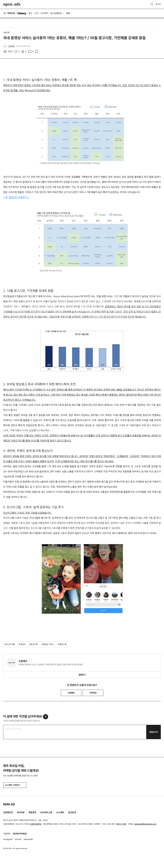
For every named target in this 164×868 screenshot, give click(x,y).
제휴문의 (32, 812)
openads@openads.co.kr (145, 824)
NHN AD (9, 804)
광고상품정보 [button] (56, 13)
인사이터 (44, 13)
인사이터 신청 (46, 812)
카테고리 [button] (9, 13)
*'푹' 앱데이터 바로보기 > (16, 197)
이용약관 (7, 834)
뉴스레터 (60, 812)
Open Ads (12, 4)
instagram (8, 839)
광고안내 (72, 812)
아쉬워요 (93, 693)
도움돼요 (71, 693)
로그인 (158, 4)
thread (18, 839)
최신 (30, 13)
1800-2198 (121, 824)
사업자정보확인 (35, 824)
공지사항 (21, 812)
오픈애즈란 (8, 812)
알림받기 (82, 675)
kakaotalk (28, 839)
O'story (22, 13)
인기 (37, 13)
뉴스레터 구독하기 (15, 785)
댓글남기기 (154, 732)
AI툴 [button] (68, 13)
